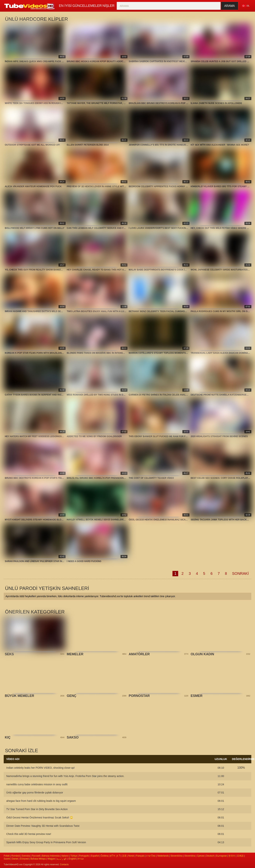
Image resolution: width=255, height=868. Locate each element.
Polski (7, 856)
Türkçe (74, 856)
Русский (36, 856)
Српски (201, 856)
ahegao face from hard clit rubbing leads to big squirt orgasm (41, 801)
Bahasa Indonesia (51, 856)
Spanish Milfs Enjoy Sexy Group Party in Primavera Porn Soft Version (46, 842)
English (72, 859)
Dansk (15, 859)
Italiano (65, 856)
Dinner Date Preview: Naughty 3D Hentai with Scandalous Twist (43, 826)
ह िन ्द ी (115, 856)
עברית (81, 859)
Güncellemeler (91, 6)
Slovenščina (176, 856)
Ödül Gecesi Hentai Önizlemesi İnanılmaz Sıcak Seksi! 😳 (40, 817)
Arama (230, 6)
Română (16, 856)
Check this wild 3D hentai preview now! (29, 834)
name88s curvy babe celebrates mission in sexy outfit (37, 784)
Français (140, 856)
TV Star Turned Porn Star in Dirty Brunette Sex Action (37, 809)
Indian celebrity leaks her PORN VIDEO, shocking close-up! (40, 768)
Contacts (64, 864)
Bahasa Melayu (38, 859)
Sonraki (240, 573)
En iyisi (67, 6)
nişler (116, 6)
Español (95, 856)
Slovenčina (190, 856)
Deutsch (210, 856)
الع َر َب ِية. (62, 859)
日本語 (240, 856)
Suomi (7, 859)
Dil (246, 6)
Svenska (26, 856)
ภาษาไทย (151, 856)
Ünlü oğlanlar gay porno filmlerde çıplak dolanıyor (35, 793)
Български (221, 856)
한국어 (232, 856)
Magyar (51, 859)
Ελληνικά (24, 859)
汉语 (124, 856)
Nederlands (163, 856)
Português (84, 856)
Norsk (131, 856)
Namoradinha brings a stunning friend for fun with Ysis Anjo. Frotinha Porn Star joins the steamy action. (65, 776)
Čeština (104, 856)
